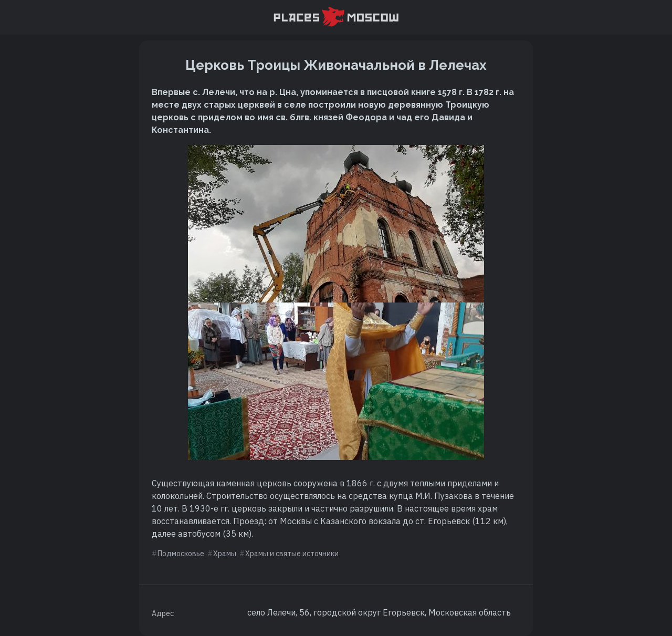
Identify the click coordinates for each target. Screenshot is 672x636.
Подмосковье (181, 554)
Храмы (225, 554)
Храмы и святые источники (292, 554)
